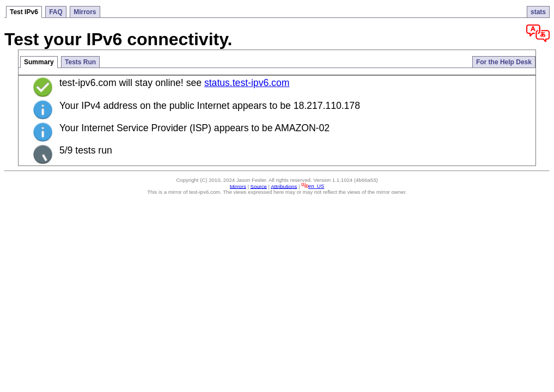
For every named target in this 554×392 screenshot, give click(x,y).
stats (538, 12)
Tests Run (80, 62)
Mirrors (85, 12)
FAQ (56, 12)
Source (259, 186)
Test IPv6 (24, 12)
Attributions (284, 186)
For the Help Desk (504, 62)
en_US (313, 186)
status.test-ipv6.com (247, 83)
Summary (39, 62)
